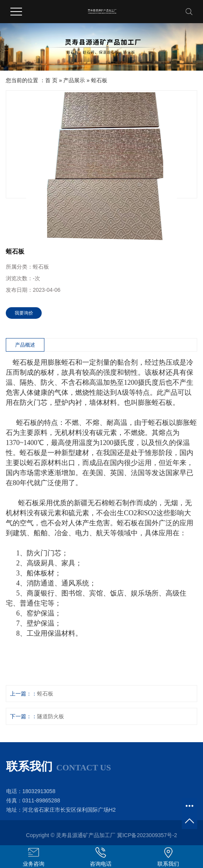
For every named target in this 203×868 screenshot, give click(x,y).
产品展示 (74, 80)
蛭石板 (99, 80)
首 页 (51, 80)
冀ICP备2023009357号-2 (147, 835)
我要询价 (24, 313)
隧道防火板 (51, 716)
